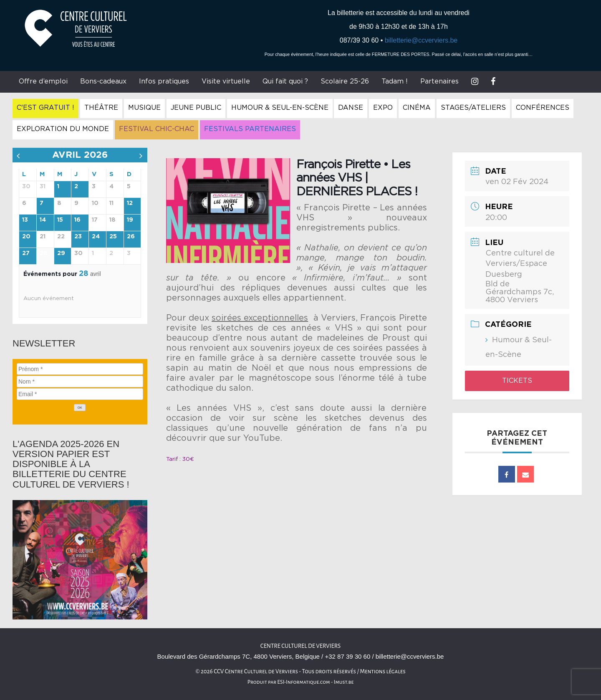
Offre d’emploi (43, 81)
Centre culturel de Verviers (300, 646)
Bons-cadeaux (103, 81)
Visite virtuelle (226, 81)
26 (131, 237)
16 (77, 220)
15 (60, 220)
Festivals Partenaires (250, 129)
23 (78, 237)
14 (43, 220)
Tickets (517, 381)
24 (96, 237)
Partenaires (439, 81)
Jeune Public (196, 108)
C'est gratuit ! (45, 108)
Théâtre (101, 108)
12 (130, 203)
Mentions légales (383, 671)
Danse (351, 108)
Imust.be (344, 682)
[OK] (80, 408)
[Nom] (80, 382)
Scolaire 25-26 (345, 81)
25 (113, 237)
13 (25, 220)
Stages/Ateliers (473, 108)
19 (130, 220)
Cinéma (417, 108)
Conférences (543, 108)
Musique (144, 108)
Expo (383, 108)
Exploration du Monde (63, 129)
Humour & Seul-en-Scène (280, 108)
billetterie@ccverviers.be (421, 40)
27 (26, 253)
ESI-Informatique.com (303, 682)
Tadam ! (395, 81)
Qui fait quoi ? (285, 81)
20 (26, 237)
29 (61, 253)
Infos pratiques (164, 81)
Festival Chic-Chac (157, 129)
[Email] (80, 394)
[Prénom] (80, 369)
